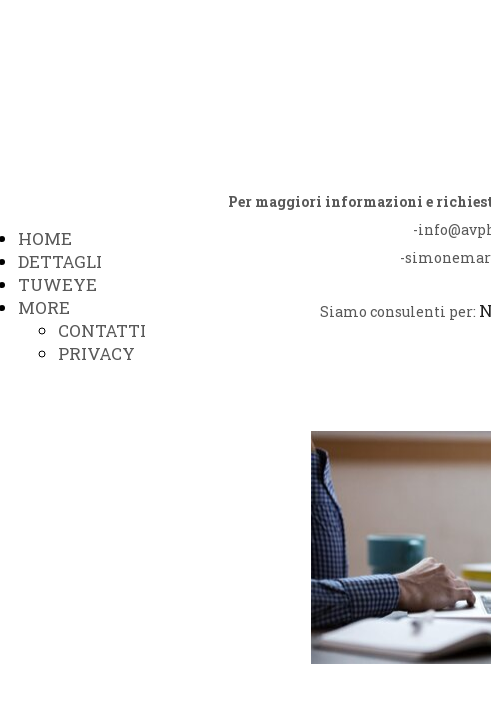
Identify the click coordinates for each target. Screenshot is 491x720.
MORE (44, 307)
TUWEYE (57, 284)
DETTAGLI (60, 261)
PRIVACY (96, 353)
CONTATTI (102, 330)
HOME (45, 238)
